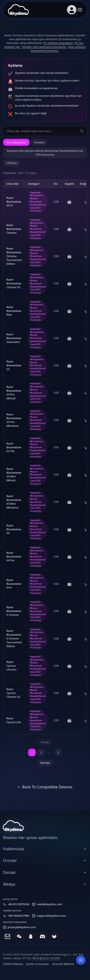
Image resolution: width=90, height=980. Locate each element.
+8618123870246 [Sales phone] (18, 908)
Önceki (45, 742)
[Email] (7, 940)
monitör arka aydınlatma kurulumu (44, 47)
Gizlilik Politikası (13, 968)
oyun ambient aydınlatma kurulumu (58, 49)
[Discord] (42, 940)
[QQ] (31, 940)
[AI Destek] (81, 960)
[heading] (45, 853)
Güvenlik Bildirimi (63, 968)
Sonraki (45, 763)
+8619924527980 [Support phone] (18, 920)
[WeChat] (19, 940)
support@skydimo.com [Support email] (51, 920)
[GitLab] (54, 940)
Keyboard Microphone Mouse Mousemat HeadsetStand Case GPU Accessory (45, 153)
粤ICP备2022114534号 (46, 962)
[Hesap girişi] (72, 10)
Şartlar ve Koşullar (38, 968)
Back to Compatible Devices (45, 787)
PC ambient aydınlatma (58, 43)
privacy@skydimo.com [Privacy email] (22, 931)
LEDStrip (12, 163)
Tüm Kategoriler (16, 142)
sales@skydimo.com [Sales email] (50, 908)
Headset (39, 142)
